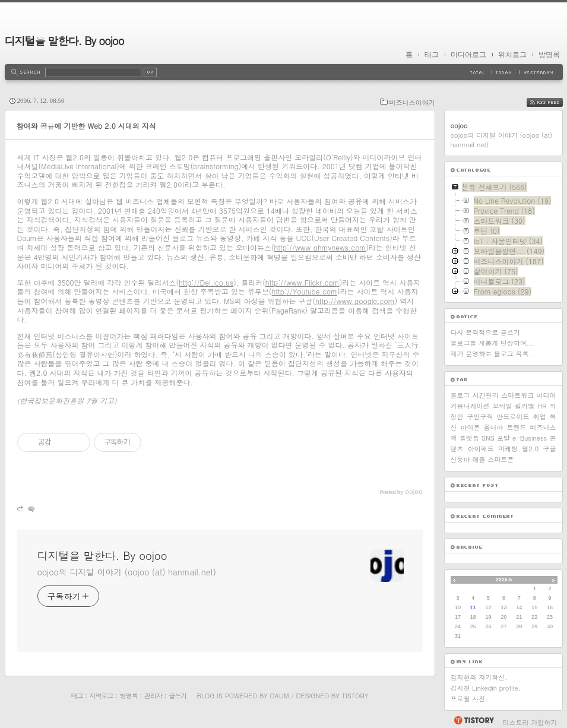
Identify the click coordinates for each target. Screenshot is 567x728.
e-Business (530, 438)
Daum (279, 696)
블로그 (460, 395)
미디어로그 (468, 55)
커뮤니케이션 (470, 406)
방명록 (549, 55)
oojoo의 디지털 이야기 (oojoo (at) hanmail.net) (127, 572)
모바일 (502, 406)
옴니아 (494, 427)
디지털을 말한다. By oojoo (64, 41)
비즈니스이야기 (412, 102)
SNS (488, 438)
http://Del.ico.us (206, 282)
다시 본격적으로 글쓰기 (485, 332)
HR (542, 406)
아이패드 (481, 449)
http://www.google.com (355, 301)
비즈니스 (543, 427)
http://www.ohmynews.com (320, 247)
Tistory (355, 696)
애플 (479, 459)
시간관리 (486, 395)
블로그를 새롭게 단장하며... (492, 343)
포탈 (503, 438)
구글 (550, 449)
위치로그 (512, 55)
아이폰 (471, 427)
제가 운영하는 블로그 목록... (493, 354)
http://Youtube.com (305, 291)
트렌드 (517, 427)
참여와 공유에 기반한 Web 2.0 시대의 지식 (86, 126)
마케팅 (508, 449)
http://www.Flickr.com (302, 282)
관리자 (153, 696)
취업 (540, 417)
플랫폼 (469, 438)
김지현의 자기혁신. (479, 677)
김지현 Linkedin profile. (486, 688)
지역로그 (102, 696)
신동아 (460, 459)
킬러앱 (525, 406)
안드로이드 (513, 417)
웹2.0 (530, 449)
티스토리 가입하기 (530, 722)
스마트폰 (501, 459)
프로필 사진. (469, 699)
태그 (432, 55)
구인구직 (480, 417)
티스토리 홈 (473, 720)
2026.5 (504, 580)
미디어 (546, 395)
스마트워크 (517, 395)
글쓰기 (178, 696)
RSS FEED (554, 102)
